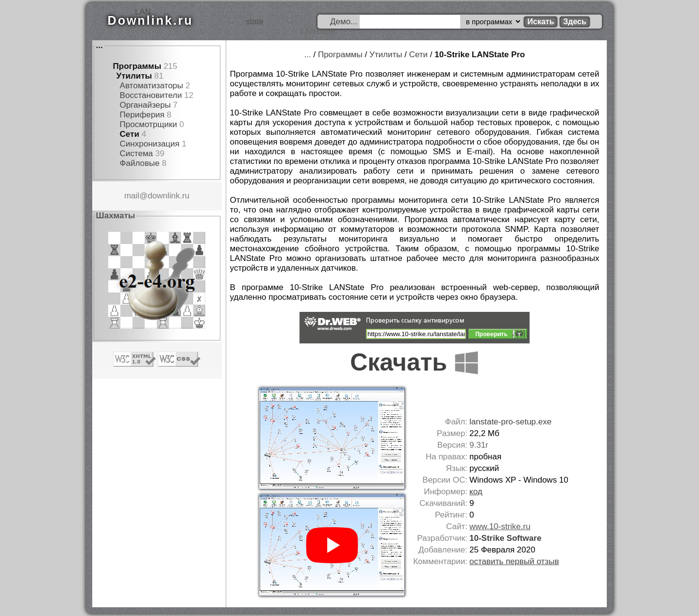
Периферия (142, 115)
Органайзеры (145, 105)
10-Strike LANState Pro (480, 55)
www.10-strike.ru (500, 527)
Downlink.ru (150, 20)
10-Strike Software (505, 538)
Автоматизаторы (152, 86)
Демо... (344, 22)
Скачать (415, 362)
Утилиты (134, 76)
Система (136, 154)
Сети (130, 134)
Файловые (140, 163)
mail (132, 196)
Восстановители (151, 95)
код (476, 492)
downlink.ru (168, 196)
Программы (137, 66)
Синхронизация (150, 144)
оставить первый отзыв (514, 561)
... (100, 45)
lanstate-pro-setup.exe (510, 422)
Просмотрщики (149, 124)
